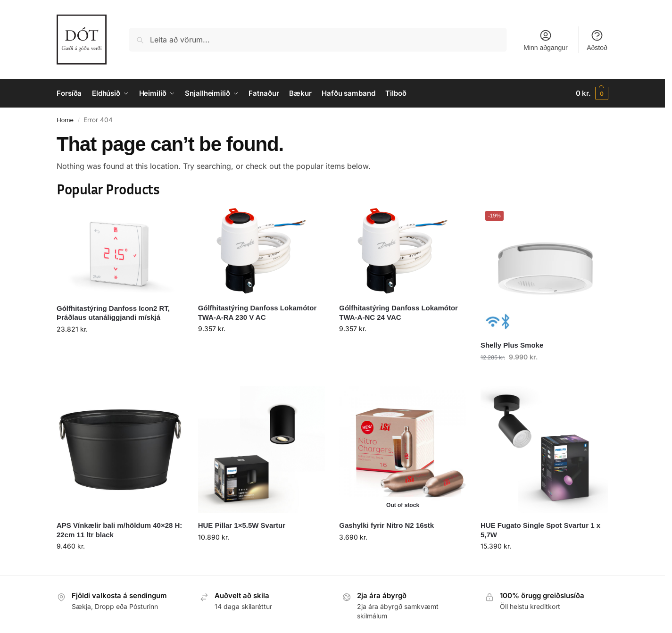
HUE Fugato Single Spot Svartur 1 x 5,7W (540, 530)
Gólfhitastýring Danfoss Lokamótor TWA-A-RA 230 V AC (257, 312)
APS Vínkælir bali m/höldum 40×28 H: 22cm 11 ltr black (119, 530)
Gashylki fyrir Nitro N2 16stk (386, 525)
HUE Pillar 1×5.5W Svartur (242, 525)
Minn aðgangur (545, 40)
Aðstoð (597, 40)
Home (65, 120)
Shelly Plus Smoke (512, 345)
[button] (592, 93)
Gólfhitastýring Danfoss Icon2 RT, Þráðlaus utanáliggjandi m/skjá (113, 313)
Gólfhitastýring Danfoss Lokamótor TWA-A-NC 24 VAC (398, 312)
